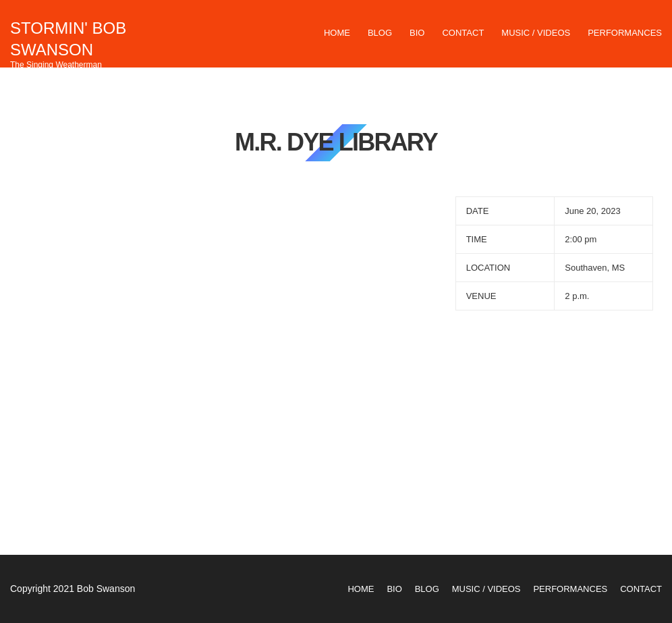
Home (337, 33)
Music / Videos (536, 33)
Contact (463, 33)
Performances (625, 33)
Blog (380, 33)
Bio (417, 33)
